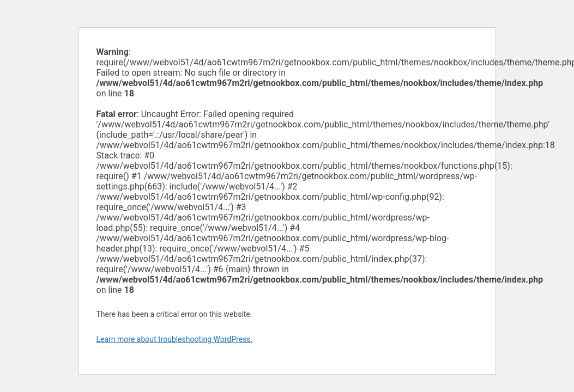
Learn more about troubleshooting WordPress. (175, 339)
